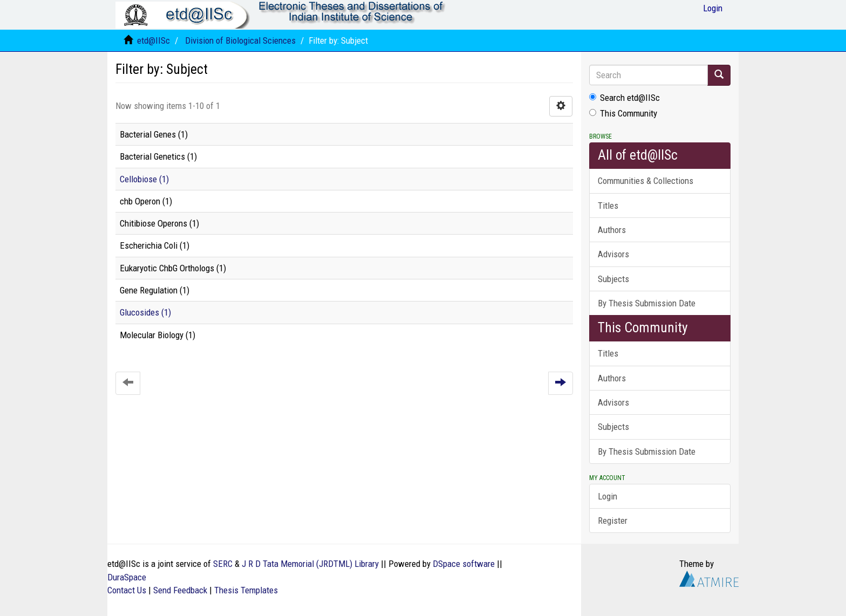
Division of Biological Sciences (240, 40)
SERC (223, 564)
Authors (612, 230)
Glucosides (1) (145, 312)
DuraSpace (127, 577)
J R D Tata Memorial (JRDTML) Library (310, 564)
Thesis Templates (246, 590)
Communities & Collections (646, 181)
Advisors (613, 254)
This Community (623, 113)
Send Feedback (180, 590)
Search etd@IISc (625, 98)
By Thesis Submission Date (647, 303)
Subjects (613, 279)
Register (613, 521)
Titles (608, 206)
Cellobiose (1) (144, 179)
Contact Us (127, 590)
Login (608, 496)
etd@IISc (153, 40)
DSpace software (464, 564)
